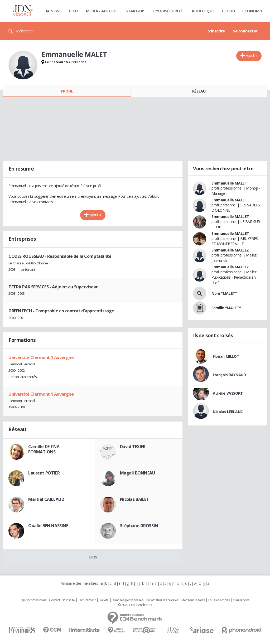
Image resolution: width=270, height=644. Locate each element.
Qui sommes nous (33, 600)
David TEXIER (133, 447)
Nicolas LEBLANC (228, 412)
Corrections (241, 600)
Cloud (229, 11)
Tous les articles (219, 600)
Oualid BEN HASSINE (48, 526)
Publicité (69, 600)
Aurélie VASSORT (228, 393)
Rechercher (24, 31)
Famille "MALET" (226, 308)
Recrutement (87, 600)
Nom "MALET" (224, 293)
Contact (54, 600)
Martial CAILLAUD (46, 499)
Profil (67, 91)
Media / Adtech (101, 11)
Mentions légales (193, 600)
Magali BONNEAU (138, 473)
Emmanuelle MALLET (230, 217)
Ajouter (252, 55)
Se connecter (245, 31)
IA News (54, 11)
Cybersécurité (168, 11)
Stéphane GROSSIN (139, 526)
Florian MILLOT (226, 356)
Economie (253, 11)
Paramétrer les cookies (162, 600)
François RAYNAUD (229, 375)
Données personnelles (128, 600)
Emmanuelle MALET (229, 183)
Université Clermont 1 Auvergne (41, 357)
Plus (93, 557)
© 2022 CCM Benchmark (135, 605)
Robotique (203, 11)
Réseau (199, 91)
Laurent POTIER (44, 473)
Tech (73, 11)
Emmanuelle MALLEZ (230, 250)
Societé (104, 600)
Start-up (135, 11)
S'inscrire (216, 31)
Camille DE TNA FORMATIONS (44, 449)
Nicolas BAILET (135, 499)
